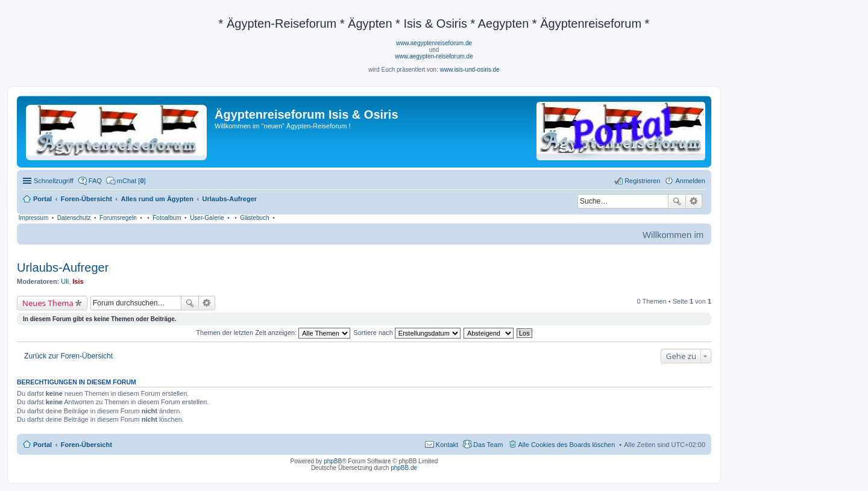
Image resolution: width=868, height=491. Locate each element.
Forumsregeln (118, 218)
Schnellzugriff (54, 181)
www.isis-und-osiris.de (470, 70)
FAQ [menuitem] (95, 181)
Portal (42, 199)
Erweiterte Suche (694, 201)
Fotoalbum (167, 218)
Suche (677, 201)
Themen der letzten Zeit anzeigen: (273, 333)
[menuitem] (126, 181)
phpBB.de (404, 468)
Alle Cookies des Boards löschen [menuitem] (567, 445)
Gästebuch (254, 218)
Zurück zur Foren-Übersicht (68, 356)
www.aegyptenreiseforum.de (434, 43)
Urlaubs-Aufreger (63, 267)
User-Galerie (207, 218)
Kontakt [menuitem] (447, 445)
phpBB (333, 461)
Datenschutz (74, 218)
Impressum (33, 218)
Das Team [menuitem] (488, 445)
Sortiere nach (407, 333)
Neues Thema (48, 303)
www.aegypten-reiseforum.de (434, 56)
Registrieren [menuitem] (642, 181)
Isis (78, 281)
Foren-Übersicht (86, 445)
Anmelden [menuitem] (690, 181)
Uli (65, 281)
